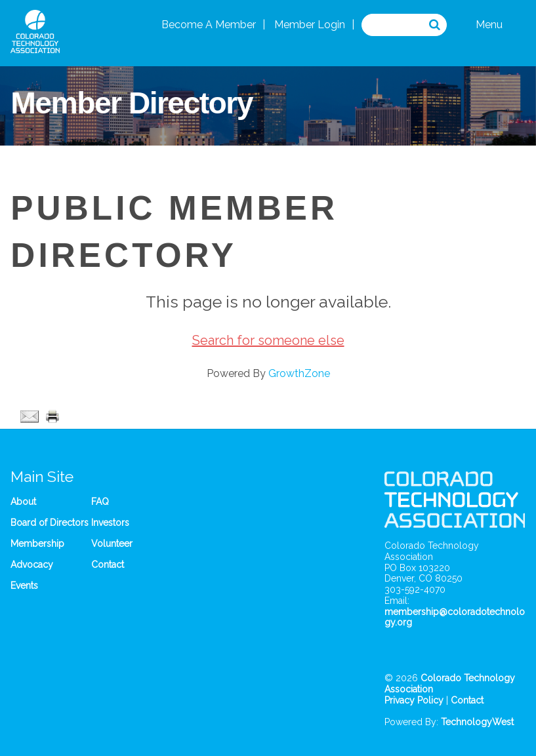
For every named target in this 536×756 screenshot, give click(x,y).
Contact (108, 565)
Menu (489, 25)
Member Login (310, 25)
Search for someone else (268, 340)
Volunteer (112, 544)
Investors (110, 523)
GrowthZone (299, 373)
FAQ (100, 502)
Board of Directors (50, 523)
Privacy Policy (414, 700)
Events (24, 586)
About (23, 502)
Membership (37, 544)
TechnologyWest (477, 722)
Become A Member (209, 25)
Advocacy (32, 565)
